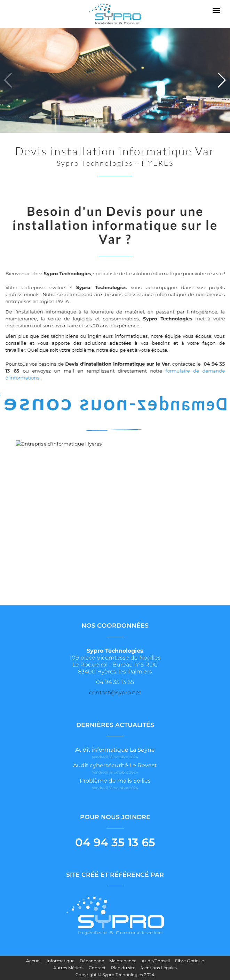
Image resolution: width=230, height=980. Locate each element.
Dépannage (92, 961)
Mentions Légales (159, 968)
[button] (222, 80)
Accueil (34, 961)
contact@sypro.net (115, 692)
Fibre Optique (189, 961)
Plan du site (123, 968)
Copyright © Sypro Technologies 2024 (115, 975)
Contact (97, 968)
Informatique (61, 961)
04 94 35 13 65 (115, 842)
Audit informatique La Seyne (115, 750)
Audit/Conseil (156, 961)
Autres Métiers (68, 968)
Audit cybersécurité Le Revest (115, 765)
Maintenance (123, 961)
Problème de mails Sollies (115, 781)
